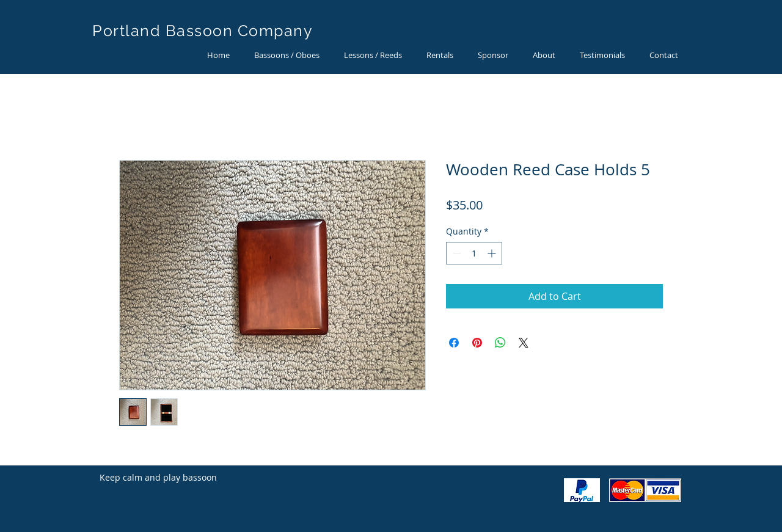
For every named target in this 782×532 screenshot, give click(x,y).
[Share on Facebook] (454, 343)
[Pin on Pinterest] (477, 343)
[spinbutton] (474, 253)
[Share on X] (524, 343)
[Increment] (493, 253)
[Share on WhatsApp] (500, 343)
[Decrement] (455, 253)
